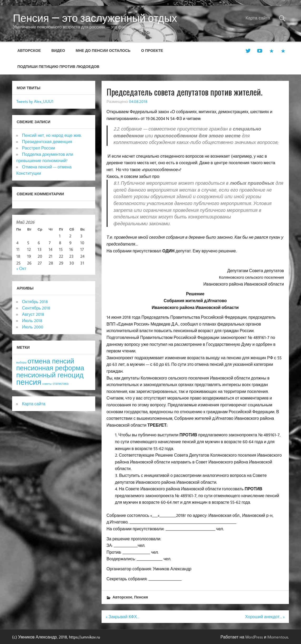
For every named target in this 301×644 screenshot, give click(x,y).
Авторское (29, 50)
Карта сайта (258, 18)
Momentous (278, 637)
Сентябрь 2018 (36, 308)
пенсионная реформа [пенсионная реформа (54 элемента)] (50, 368)
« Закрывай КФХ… (123, 617)
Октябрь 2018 (35, 302)
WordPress (254, 637)
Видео (58, 50)
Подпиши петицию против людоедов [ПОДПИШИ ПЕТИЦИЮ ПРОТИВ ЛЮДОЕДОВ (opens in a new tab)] (58, 66)
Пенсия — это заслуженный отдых (95, 18)
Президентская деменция (47, 142)
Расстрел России (39, 148)
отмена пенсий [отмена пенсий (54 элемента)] (51, 361)
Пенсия (141, 597)
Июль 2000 (33, 327)
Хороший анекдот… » (265, 617)
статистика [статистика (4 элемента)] (61, 384)
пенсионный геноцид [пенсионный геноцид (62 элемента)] (50, 375)
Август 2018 (33, 314)
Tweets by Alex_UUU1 (35, 101)
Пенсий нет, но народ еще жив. (52, 135)
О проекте (152, 50)
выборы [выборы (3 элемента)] (21, 362)
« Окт (21, 268)
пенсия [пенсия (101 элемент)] (29, 382)
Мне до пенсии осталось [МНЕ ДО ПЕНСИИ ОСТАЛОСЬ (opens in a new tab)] (103, 50)
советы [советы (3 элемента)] (47, 384)
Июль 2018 (32, 321)
